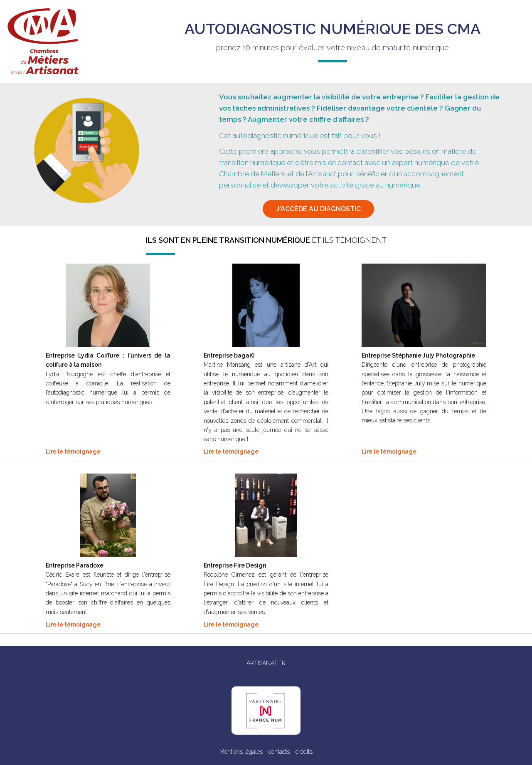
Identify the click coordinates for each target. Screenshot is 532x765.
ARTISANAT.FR (266, 663)
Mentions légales (241, 752)
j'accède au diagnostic (318, 209)
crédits (304, 752)
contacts (279, 752)
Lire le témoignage (73, 452)
